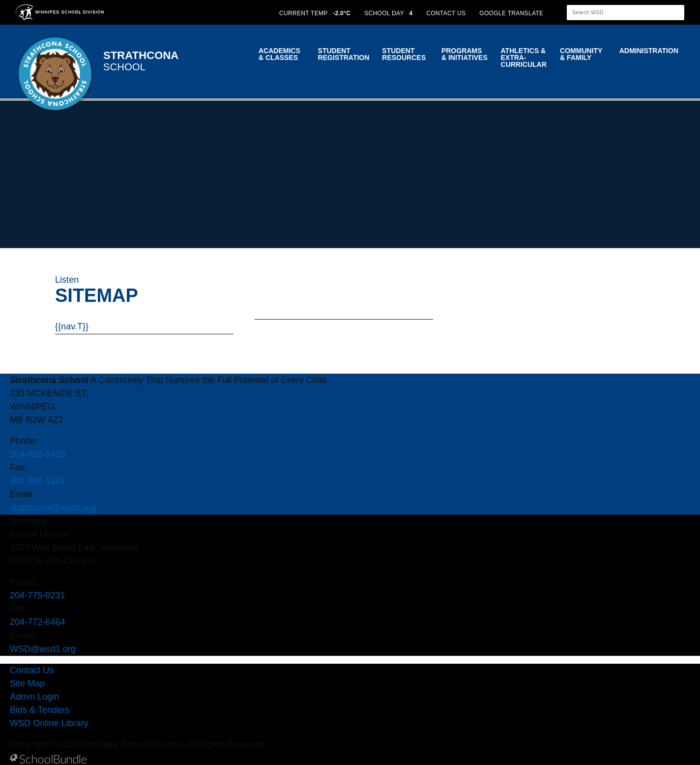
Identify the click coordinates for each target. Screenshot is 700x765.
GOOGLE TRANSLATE (512, 13)
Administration (649, 51)
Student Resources (404, 54)
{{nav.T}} (72, 326)
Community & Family (581, 54)
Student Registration (344, 54)
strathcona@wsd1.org (53, 508)
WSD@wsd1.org (43, 649)
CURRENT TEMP (315, 13)
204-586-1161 (38, 481)
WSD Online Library (49, 723)
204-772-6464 (38, 622)
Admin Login (35, 697)
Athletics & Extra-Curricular (524, 58)
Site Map (27, 683)
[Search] (617, 13)
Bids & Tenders (40, 710)
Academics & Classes (279, 54)
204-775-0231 (38, 595)
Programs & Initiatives (465, 54)
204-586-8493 (38, 454)
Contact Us (32, 670)
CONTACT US (446, 13)
